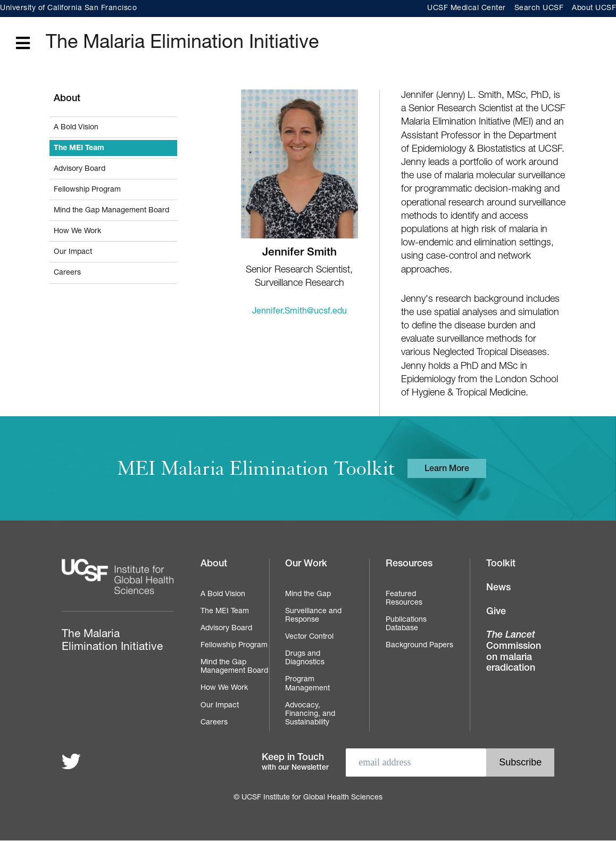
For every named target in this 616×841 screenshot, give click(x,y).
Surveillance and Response (313, 616)
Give (496, 612)
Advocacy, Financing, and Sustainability (310, 714)
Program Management (307, 684)
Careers (67, 273)
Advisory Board (80, 169)
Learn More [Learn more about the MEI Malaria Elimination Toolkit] (447, 469)
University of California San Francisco (68, 9)
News (498, 588)
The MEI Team (79, 149)
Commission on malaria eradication (514, 652)
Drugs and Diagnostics (305, 658)
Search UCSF (539, 9)
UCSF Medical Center (467, 9)
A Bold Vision (76, 128)
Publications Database (406, 624)
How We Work (77, 232)
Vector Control (309, 637)
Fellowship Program (87, 190)
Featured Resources (404, 599)
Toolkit (501, 564)
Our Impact (73, 252)
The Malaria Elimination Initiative (182, 44)
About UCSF (594, 9)
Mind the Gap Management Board (111, 211)
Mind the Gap (308, 595)
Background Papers (419, 646)
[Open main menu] (23, 44)
